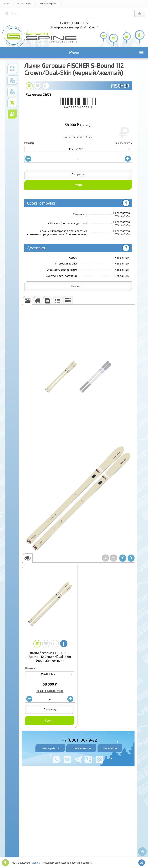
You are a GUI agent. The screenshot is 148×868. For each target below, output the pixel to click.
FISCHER (120, 86)
